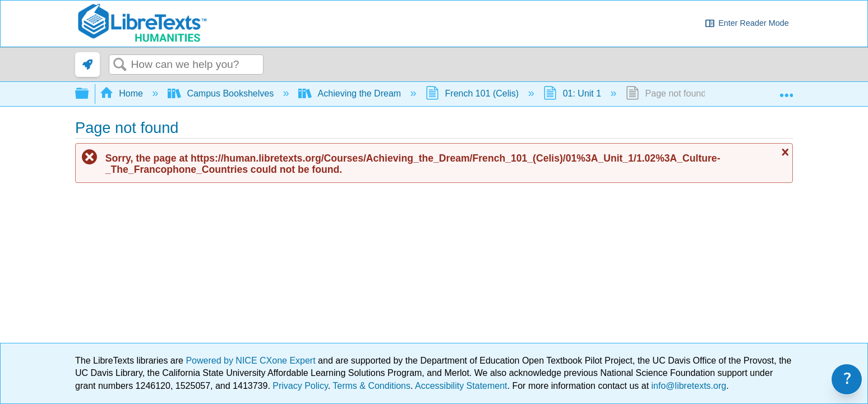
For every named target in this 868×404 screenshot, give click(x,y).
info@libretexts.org (687, 386)
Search (120, 65)
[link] (87, 65)
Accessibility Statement (461, 386)
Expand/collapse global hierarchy (89, 94)
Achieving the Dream (351, 93)
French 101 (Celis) (474, 93)
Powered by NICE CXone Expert (252, 361)
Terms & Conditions (371, 386)
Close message (784, 152)
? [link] (848, 379)
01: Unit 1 (573, 93)
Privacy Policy (300, 386)
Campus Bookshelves (222, 93)
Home (123, 93)
